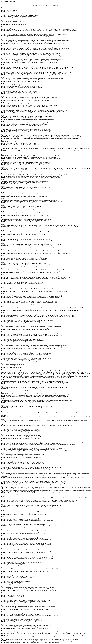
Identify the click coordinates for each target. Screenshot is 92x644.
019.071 (2, 460)
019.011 (2, 71)
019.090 (2, 586)
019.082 (2, 536)
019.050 (2, 319)
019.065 (2, 419)
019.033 (2, 211)
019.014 (2, 90)
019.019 (2, 122)
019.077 (2, 504)
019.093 (2, 605)
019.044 (2, 281)
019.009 (2, 58)
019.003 (2, 20)
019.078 (2, 510)
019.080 (2, 523)
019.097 (2, 631)
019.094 (2, 612)
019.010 (2, 65)
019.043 (2, 275)
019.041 (2, 262)
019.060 (2, 386)
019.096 (2, 624)
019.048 (2, 306)
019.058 (2, 370)
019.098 (2, 638)
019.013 (2, 84)
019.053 (2, 338)
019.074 (2, 480)
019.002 (2, 14)
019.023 (2, 147)
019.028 (2, 180)
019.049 (2, 313)
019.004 (2, 27)
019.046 (2, 294)
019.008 (2, 52)
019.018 (2, 115)
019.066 (2, 428)
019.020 (2, 128)
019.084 (2, 548)
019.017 (2, 109)
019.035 (2, 224)
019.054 (2, 344)
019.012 (2, 77)
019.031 (2, 199)
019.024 (2, 155)
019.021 (2, 134)
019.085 (2, 555)
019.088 (2, 574)
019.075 (2, 486)
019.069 (2, 447)
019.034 (2, 218)
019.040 (2, 256)
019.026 (2, 167)
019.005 (2, 33)
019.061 (2, 393)
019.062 (2, 399)
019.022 (2, 141)
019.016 (2, 103)
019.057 (2, 363)
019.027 (2, 174)
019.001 (2, 8)
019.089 (2, 580)
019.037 (2, 237)
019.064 (2, 412)
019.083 (2, 542)
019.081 (2, 529)
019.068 (2, 441)
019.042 (2, 268)
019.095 (2, 618)
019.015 (2, 96)
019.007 (2, 46)
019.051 (2, 325)
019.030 (2, 193)
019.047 (2, 300)
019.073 (2, 472)
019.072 (2, 466)
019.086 (2, 561)
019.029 (2, 186)
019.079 (2, 517)
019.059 (2, 380)
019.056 (2, 357)
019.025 (2, 161)
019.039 (2, 249)
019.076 (2, 496)
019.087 (2, 567)
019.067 (2, 434)
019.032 (2, 205)
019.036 (2, 230)
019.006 (2, 39)
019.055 (2, 351)
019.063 (2, 405)
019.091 (2, 593)
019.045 (2, 287)
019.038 (2, 243)
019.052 (2, 332)
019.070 (2, 453)
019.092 (2, 599)
